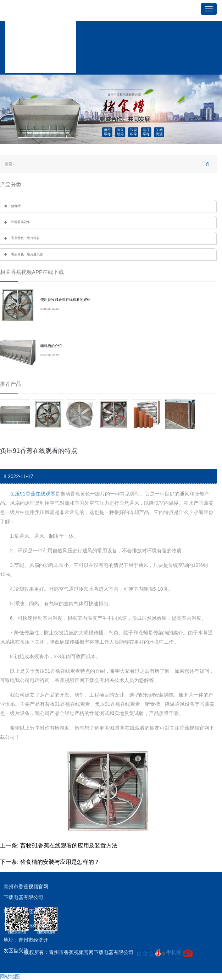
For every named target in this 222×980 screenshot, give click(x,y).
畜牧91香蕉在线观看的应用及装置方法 (69, 846)
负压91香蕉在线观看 (33, 494)
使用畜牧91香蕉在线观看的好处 (65, 300)
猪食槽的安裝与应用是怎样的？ (60, 862)
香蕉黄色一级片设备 (25, 238)
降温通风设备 (21, 222)
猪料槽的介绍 (51, 346)
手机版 (174, 953)
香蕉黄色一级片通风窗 (27, 254)
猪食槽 (16, 206)
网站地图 (10, 976)
